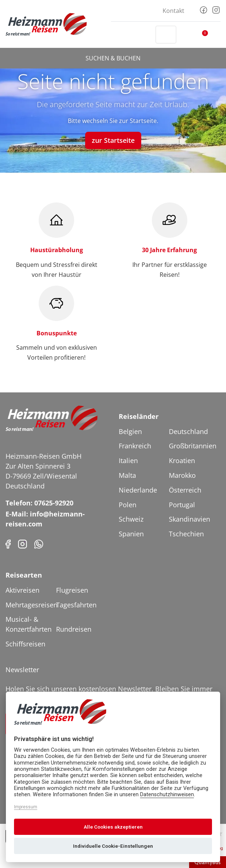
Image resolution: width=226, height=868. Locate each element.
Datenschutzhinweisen (167, 795)
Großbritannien (193, 446)
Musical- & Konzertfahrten (29, 624)
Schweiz (131, 519)
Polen (128, 505)
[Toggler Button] (216, 35)
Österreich (185, 490)
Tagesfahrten (76, 605)
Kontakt (173, 11)
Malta (127, 475)
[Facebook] (204, 9)
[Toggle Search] (166, 35)
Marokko (182, 475)
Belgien (130, 431)
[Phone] (39, 544)
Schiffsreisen (25, 644)
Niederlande (138, 490)
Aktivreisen (22, 590)
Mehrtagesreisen (30, 605)
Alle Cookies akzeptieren (113, 827)
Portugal (182, 505)
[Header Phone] (143, 35)
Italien (128, 461)
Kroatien (182, 461)
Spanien (131, 534)
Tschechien (186, 534)
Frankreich (135, 446)
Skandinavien (190, 519)
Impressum (26, 807)
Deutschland (188, 431)
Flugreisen (72, 590)
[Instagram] (216, 9)
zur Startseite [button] (113, 140)
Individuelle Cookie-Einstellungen (113, 846)
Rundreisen (74, 629)
